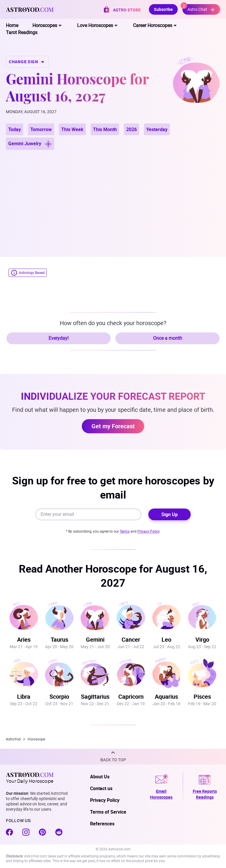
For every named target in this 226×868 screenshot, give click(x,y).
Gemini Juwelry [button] (30, 144)
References (102, 824)
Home (12, 25)
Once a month (168, 338)
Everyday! (59, 338)
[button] (113, 757)
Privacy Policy (148, 531)
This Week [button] (72, 129)
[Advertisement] (113, 196)
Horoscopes (45, 25)
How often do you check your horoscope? (113, 323)
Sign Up (169, 514)
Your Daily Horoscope (30, 778)
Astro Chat (199, 8)
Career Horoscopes (153, 25)
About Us (100, 777)
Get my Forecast (113, 426)
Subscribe (163, 9)
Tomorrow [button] (41, 129)
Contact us (101, 788)
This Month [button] (105, 129)
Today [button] (15, 129)
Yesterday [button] (157, 129)
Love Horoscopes (95, 25)
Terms (125, 531)
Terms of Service (108, 812)
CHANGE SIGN (27, 62)
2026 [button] (132, 129)
